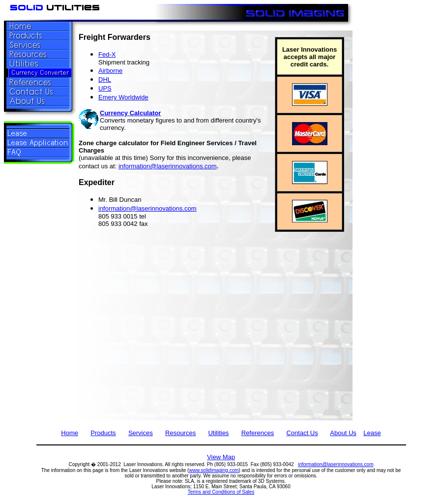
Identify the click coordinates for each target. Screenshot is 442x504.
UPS (105, 88)
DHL (105, 79)
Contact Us (302, 433)
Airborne (110, 71)
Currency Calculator (130, 113)
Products (103, 433)
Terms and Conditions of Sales (221, 492)
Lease (372, 433)
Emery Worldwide (123, 97)
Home (70, 433)
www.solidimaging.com (214, 470)
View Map (221, 457)
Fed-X (107, 54)
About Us (343, 433)
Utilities (218, 433)
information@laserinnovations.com (168, 166)
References (258, 433)
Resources (180, 433)
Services (141, 433)
